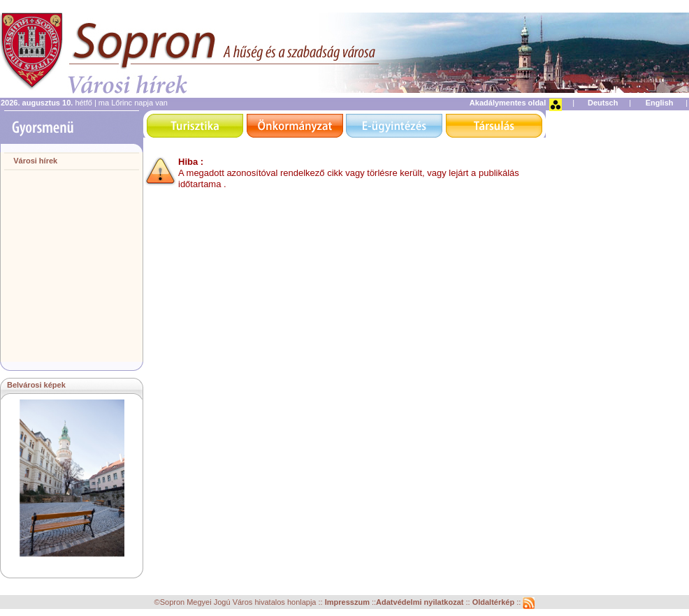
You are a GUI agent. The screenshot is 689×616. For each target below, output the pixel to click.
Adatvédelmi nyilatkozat (420, 602)
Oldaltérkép (495, 602)
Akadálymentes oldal (508, 103)
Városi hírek (35, 161)
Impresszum (348, 602)
